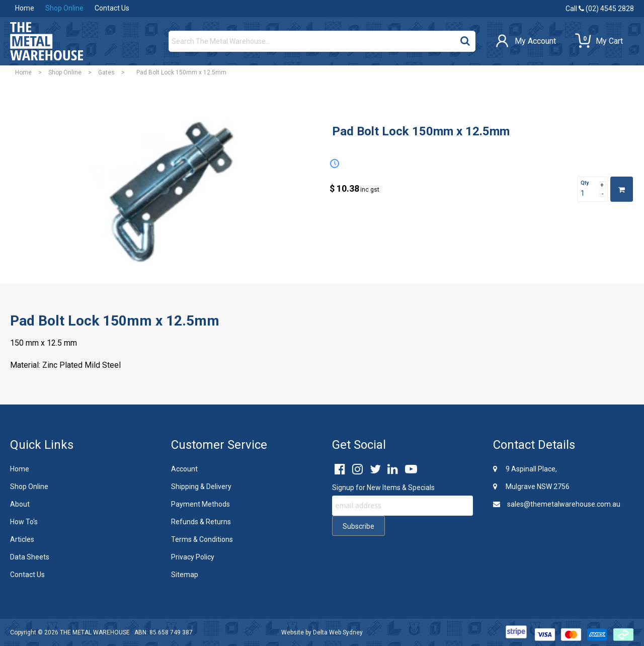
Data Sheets (30, 557)
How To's (24, 522)
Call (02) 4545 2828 (600, 9)
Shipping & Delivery (201, 487)
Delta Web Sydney (338, 632)
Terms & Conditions (202, 539)
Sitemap (185, 575)
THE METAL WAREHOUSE (95, 632)
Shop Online (64, 8)
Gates (106, 72)
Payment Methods (200, 504)
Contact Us (112, 8)
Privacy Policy (193, 557)
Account (184, 469)
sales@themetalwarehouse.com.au (557, 504)
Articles (22, 539)
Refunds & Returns (201, 522)
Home (25, 8)
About (20, 504)
